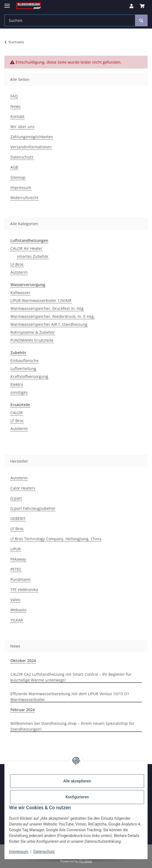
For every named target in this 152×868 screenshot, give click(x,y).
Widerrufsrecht (24, 198)
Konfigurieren (77, 797)
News (15, 106)
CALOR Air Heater (26, 248)
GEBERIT (18, 518)
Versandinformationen (31, 147)
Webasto (18, 610)
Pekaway (18, 559)
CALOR (17, 413)
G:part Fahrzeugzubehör (33, 508)
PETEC (16, 569)
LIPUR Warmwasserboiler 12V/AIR (41, 300)
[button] (131, 6)
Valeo (15, 600)
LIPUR (16, 549)
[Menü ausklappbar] (7, 3)
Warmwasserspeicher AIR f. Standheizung (49, 324)
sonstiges (19, 392)
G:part (16, 498)
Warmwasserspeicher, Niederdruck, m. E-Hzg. (53, 316)
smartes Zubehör (33, 256)
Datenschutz (44, 852)
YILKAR (17, 620)
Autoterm (19, 272)
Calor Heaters (23, 488)
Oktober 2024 (23, 661)
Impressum (19, 852)
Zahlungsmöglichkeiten (32, 137)
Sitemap (18, 177)
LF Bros (17, 264)
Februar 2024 (23, 710)
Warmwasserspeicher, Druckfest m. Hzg (47, 308)
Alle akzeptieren (77, 781)
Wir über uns (22, 127)
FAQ (14, 96)
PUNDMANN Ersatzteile (32, 340)
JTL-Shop (85, 861)
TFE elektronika (24, 589)
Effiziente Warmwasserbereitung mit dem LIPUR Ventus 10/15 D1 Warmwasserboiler (70, 697)
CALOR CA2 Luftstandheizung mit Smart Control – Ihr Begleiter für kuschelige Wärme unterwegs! (71, 677)
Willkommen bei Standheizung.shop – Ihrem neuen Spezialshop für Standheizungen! (72, 726)
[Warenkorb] (142, 6)
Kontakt (17, 116)
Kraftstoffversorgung (29, 376)
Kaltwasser (20, 292)
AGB (14, 167)
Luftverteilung (23, 368)
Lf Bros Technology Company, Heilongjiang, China (56, 539)
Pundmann (21, 579)
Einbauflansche (25, 361)
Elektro (17, 384)
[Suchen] (70, 20)
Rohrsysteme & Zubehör (33, 332)
